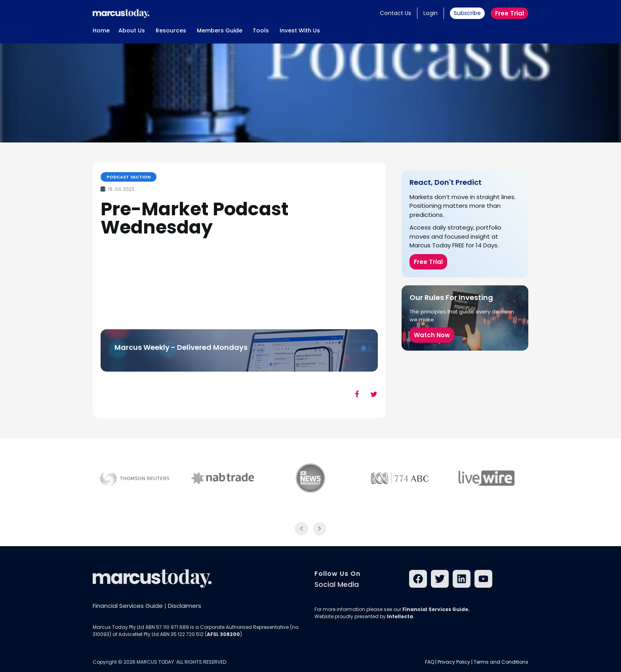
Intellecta (400, 616)
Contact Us (395, 13)
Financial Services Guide (128, 606)
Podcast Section (129, 177)
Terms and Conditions (501, 662)
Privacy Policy (454, 662)
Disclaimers (185, 606)
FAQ (430, 662)
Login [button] (431, 13)
